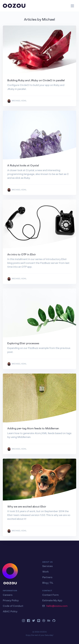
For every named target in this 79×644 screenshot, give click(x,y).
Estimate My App (52, 601)
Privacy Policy (11, 601)
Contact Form (51, 595)
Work (45, 572)
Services (47, 566)
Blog (45, 583)
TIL (52, 583)
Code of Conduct (13, 606)
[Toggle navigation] (72, 6)
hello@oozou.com (57, 606)
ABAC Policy (10, 612)
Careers (8, 595)
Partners (47, 578)
